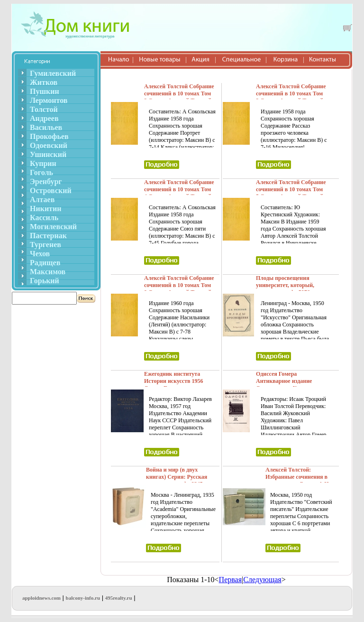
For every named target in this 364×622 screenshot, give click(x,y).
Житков (44, 82)
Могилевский (53, 227)
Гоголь (41, 172)
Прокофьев (49, 136)
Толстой (44, 109)
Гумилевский (53, 73)
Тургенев (45, 245)
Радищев (45, 263)
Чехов (40, 254)
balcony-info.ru (83, 598)
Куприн (43, 163)
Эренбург (46, 181)
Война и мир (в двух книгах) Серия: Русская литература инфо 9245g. (177, 477)
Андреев (44, 118)
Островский (51, 190)
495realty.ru (119, 598)
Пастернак (48, 236)
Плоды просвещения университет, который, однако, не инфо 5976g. (285, 285)
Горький (45, 281)
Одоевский (49, 145)
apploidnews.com (41, 598)
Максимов (48, 272)
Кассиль (44, 218)
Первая (230, 580)
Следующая (262, 580)
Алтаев (42, 200)
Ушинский (48, 154)
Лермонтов (49, 100)
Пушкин (45, 91)
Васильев (46, 127)
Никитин (45, 209)
